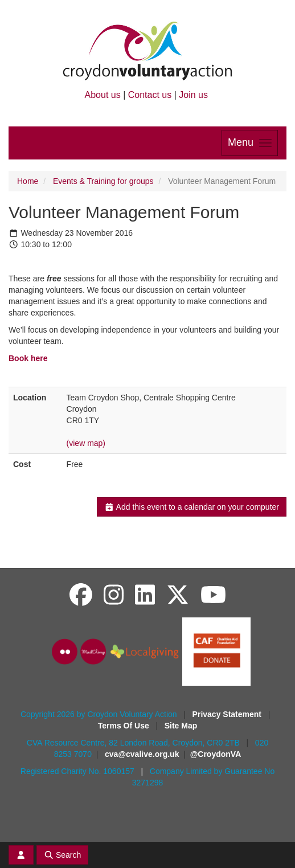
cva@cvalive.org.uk (142, 754)
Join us (193, 95)
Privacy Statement (228, 714)
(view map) (86, 443)
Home (28, 181)
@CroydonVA (216, 754)
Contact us (150, 95)
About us (103, 95)
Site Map (181, 726)
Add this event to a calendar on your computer (192, 507)
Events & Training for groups (103, 181)
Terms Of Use (125, 726)
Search (63, 855)
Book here (28, 358)
